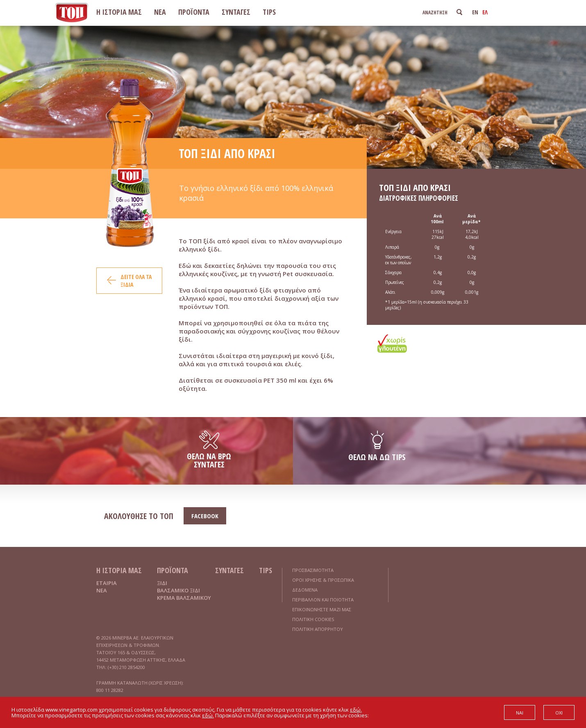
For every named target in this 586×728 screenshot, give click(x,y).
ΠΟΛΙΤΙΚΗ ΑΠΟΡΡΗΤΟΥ (318, 629)
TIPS (269, 12)
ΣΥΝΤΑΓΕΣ (236, 12)
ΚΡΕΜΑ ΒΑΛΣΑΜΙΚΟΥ (184, 598)
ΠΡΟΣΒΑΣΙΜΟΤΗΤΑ (313, 570)
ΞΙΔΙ (162, 583)
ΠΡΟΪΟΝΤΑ (194, 12)
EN (475, 12)
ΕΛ (485, 12)
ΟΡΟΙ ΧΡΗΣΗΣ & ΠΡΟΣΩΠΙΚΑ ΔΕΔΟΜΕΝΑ (323, 585)
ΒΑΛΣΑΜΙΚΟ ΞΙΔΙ (178, 590)
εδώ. (356, 710)
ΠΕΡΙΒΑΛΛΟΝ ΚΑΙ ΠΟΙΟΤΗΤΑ (323, 600)
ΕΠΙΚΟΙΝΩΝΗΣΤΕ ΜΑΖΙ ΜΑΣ (322, 609)
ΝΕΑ (160, 12)
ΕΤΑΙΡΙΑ (107, 583)
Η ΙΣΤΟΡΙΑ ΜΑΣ (119, 12)
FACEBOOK (205, 516)
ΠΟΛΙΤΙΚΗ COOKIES (313, 619)
